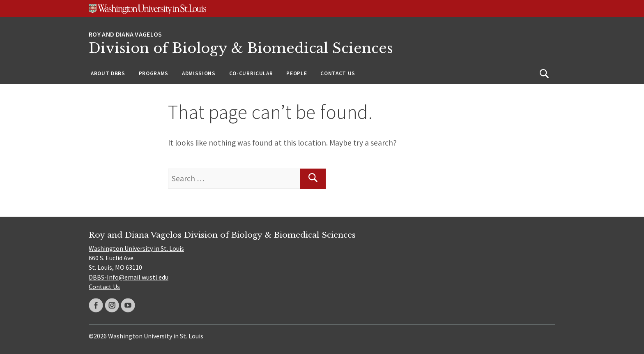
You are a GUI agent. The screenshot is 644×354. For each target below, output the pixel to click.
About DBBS (108, 73)
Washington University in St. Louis (136, 248)
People (297, 73)
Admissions (199, 73)
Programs (154, 73)
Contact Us (338, 73)
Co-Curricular (251, 73)
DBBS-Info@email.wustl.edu (129, 277)
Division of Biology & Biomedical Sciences (241, 48)
